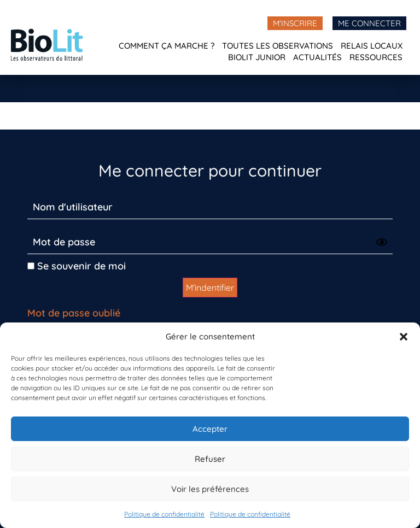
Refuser (210, 459)
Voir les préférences (210, 489)
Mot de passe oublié (74, 313)
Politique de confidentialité (164, 514)
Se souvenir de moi (77, 266)
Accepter (210, 429)
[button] (404, 337)
